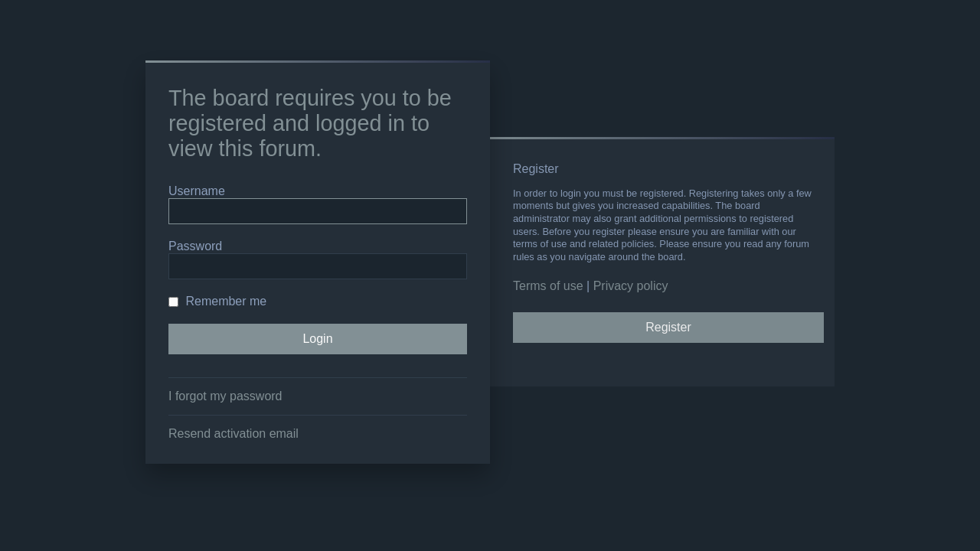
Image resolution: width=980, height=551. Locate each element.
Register (668, 327)
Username (197, 191)
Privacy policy (631, 286)
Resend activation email (234, 434)
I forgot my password (225, 396)
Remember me (217, 301)
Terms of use (548, 286)
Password (195, 246)
